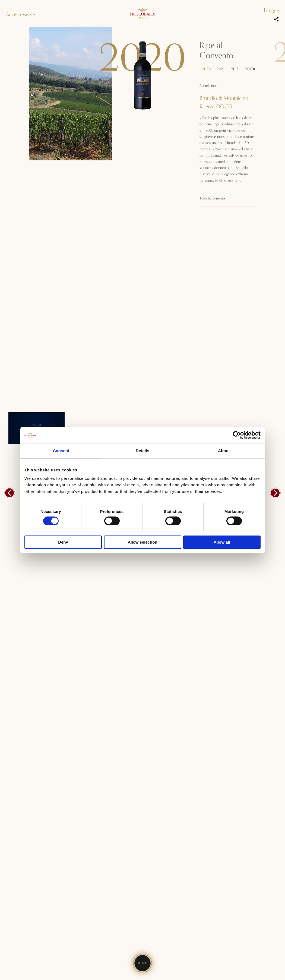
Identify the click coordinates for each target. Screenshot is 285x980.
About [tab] (224, 451)
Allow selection (142, 542)
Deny (63, 542)
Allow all (222, 542)
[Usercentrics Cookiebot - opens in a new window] (237, 435)
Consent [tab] (61, 451)
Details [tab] (142, 451)
